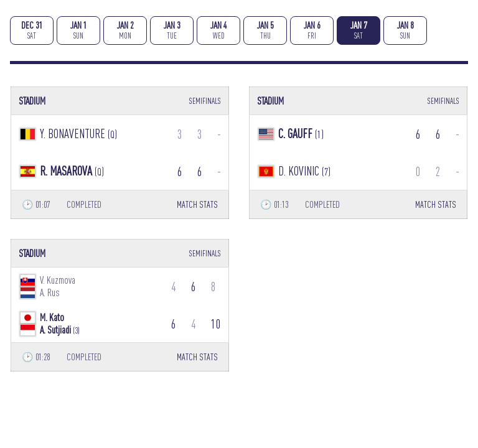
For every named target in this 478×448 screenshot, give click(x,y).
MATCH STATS (197, 204)
